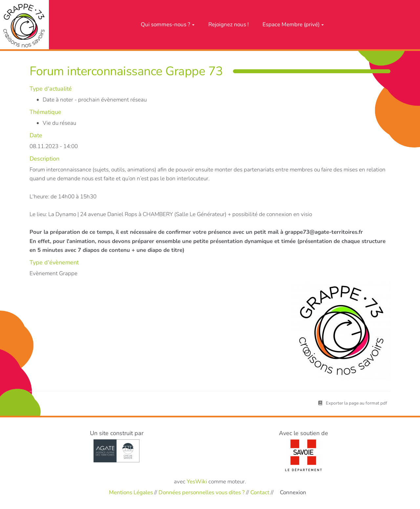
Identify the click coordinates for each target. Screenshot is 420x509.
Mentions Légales (131, 492)
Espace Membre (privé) (293, 24)
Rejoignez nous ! (229, 24)
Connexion (293, 492)
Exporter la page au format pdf (353, 403)
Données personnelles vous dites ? (202, 492)
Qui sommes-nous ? (168, 24)
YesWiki (197, 482)
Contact (260, 492)
